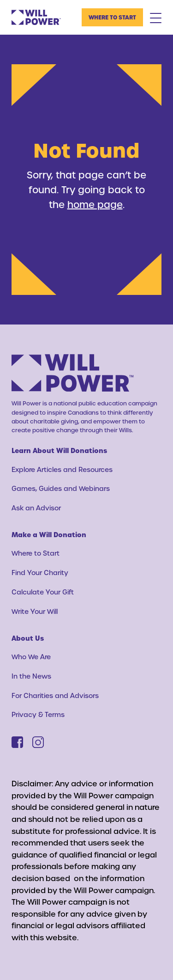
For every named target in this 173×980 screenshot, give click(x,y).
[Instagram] (38, 742)
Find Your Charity (40, 573)
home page (95, 204)
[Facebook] (17, 742)
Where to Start (112, 17)
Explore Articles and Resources (62, 469)
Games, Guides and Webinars (61, 488)
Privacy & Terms (38, 714)
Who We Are (31, 657)
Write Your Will (35, 611)
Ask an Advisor (36, 508)
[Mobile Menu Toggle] (156, 18)
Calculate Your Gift (43, 592)
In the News (31, 676)
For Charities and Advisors (55, 695)
